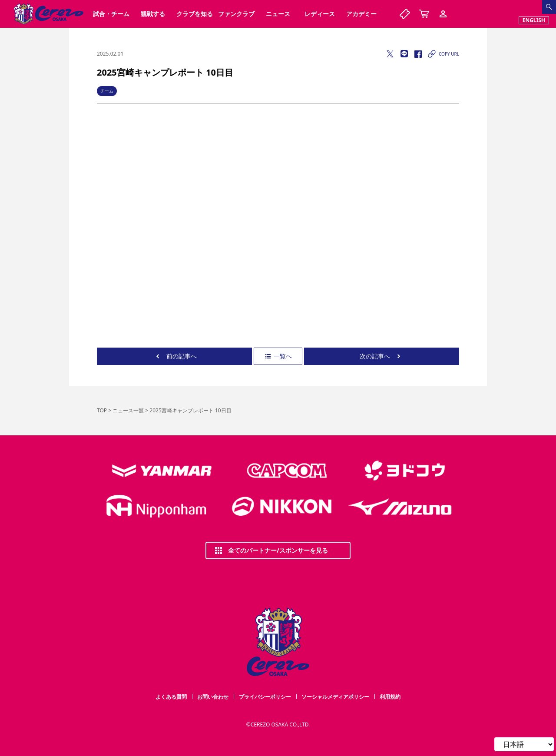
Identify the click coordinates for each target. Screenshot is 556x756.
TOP (102, 410)
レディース (320, 14)
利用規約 (390, 697)
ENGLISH (534, 20)
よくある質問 (171, 697)
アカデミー (361, 14)
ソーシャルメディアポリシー (335, 697)
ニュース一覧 (128, 410)
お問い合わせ (213, 697)
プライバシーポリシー (265, 697)
